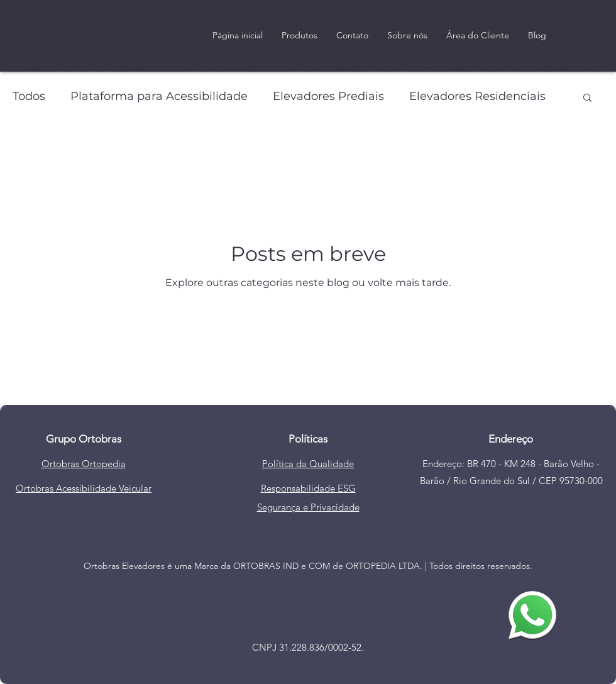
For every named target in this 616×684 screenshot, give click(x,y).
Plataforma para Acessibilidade (159, 96)
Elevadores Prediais (328, 96)
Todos (29, 96)
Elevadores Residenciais (477, 96)
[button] (587, 98)
